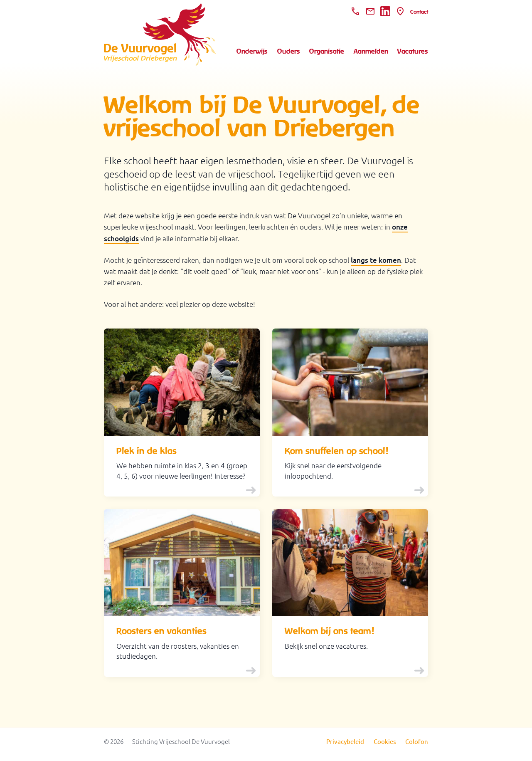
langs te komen (376, 260)
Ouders (289, 51)
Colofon (417, 741)
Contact (419, 12)
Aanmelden (371, 51)
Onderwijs (252, 51)
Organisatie (327, 51)
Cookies (385, 741)
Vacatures (413, 51)
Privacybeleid (345, 741)
